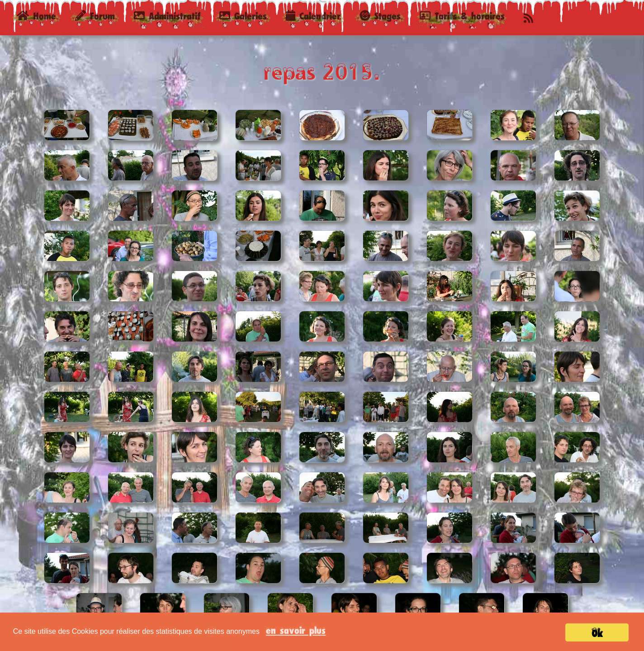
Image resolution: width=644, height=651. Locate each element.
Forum (95, 16)
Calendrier (313, 16)
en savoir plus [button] (296, 630)
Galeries (243, 16)
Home (40, 15)
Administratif (167, 16)
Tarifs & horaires (462, 16)
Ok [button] (597, 633)
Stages (380, 16)
